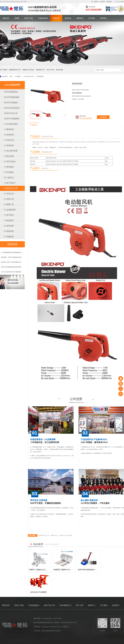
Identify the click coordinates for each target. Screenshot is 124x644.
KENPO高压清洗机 (12, 108)
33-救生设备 (9, 156)
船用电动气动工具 (44, 535)
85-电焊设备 (9, 231)
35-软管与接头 (10, 162)
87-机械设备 (9, 237)
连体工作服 (19, 605)
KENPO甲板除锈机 (12, 97)
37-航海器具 (9, 167)
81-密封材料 (9, 226)
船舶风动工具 (55, 535)
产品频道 (18, 76)
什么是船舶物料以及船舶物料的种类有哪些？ (15, 253)
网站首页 (6, 605)
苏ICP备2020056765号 (69, 623)
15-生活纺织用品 (11, 124)
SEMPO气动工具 (11, 113)
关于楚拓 (92, 18)
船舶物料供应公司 (15, 70)
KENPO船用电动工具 (12, 92)
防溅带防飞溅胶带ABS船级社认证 (66, 570)
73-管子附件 (9, 215)
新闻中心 (92, 605)
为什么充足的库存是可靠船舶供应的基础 (14, 272)
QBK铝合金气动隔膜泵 (38, 592)
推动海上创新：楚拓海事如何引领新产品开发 (15, 263)
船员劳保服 (59, 70)
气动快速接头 (34, 605)
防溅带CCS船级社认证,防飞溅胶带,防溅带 (44, 570)
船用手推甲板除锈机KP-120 (88, 570)
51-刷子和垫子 (10, 183)
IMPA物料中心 (65, 605)
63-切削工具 (9, 199)
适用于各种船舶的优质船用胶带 (11, 268)
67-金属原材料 (10, 210)
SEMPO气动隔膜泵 (12, 119)
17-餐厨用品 (9, 129)
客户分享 (80, 605)
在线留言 (103, 2)
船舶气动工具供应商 (66, 535)
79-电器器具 (9, 220)
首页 (11, 76)
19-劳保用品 (9, 135)
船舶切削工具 (40, 70)
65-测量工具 (9, 204)
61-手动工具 (9, 194)
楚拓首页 (6, 18)
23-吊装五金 (9, 140)
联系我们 (103, 18)
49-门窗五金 (9, 178)
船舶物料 (56, 18)
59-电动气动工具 (29, 76)
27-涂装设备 (9, 145)
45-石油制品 (9, 172)
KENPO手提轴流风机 (12, 103)
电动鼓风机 (40, 76)
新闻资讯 (80, 18)
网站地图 (109, 2)
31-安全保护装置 (11, 151)
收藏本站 (96, 2)
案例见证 (68, 18)
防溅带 (17, 18)
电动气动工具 (49, 605)
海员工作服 (50, 70)
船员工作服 (29, 18)
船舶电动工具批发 (28, 70)
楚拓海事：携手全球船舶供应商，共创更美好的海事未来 (19, 258)
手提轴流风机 (43, 18)
